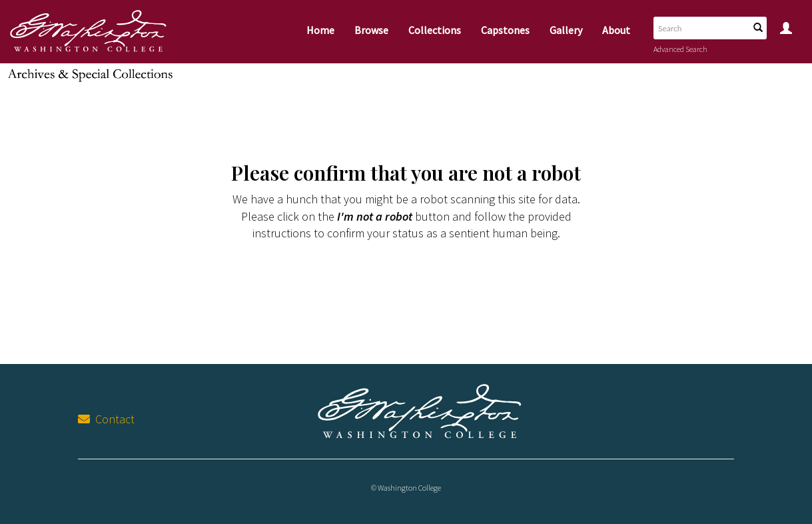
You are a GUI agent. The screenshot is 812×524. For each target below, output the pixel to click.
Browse (371, 30)
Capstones (505, 30)
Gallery (566, 30)
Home (320, 30)
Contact (106, 419)
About (616, 30)
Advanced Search (680, 49)
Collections (435, 30)
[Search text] (700, 28)
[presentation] (409, 284)
